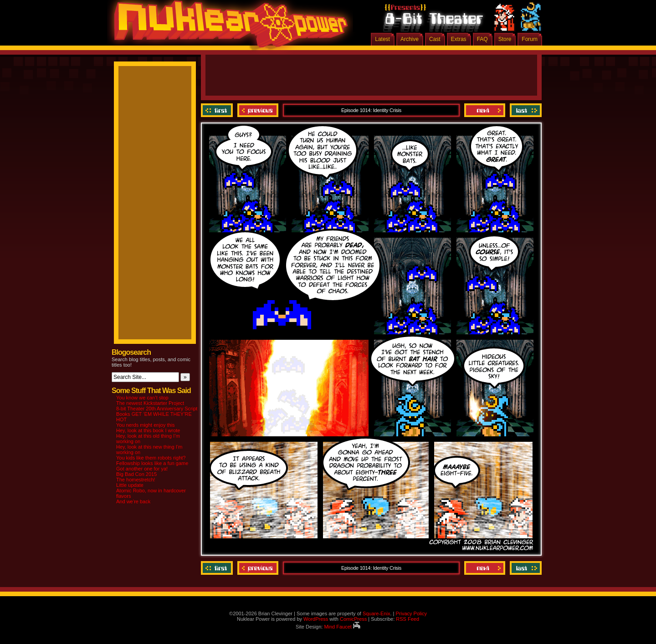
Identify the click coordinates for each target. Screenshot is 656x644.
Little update (130, 485)
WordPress (316, 619)
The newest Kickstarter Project (150, 403)
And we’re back (133, 501)
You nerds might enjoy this (146, 425)
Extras (459, 39)
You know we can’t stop (142, 398)
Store (505, 39)
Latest (382, 39)
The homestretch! (136, 480)
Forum (530, 39)
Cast (435, 39)
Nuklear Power (228, 27)
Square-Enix (377, 613)
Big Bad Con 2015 (136, 474)
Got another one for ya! (142, 469)
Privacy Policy (411, 613)
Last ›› (525, 110)
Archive (410, 39)
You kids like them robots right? (151, 458)
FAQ (482, 39)
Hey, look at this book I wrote (148, 430)
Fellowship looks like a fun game (152, 463)
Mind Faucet (342, 627)
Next (485, 110)
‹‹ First (218, 110)
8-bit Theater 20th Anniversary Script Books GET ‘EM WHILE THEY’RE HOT (157, 414)
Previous (258, 110)
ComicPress (353, 619)
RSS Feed (407, 619)
